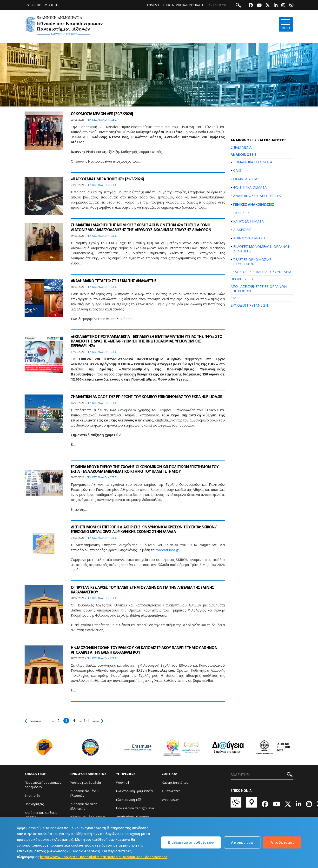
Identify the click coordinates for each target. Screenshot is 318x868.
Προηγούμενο (38, 720)
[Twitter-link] (268, 6)
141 (96, 720)
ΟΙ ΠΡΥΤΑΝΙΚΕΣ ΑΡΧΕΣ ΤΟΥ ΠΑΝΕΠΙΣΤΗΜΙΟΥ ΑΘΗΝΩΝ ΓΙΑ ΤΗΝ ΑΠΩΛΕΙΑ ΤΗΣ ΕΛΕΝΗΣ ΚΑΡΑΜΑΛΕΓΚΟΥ (146, 590)
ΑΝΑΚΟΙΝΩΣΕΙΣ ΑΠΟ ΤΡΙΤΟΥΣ (258, 196)
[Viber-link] (291, 6)
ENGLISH (153, 5)
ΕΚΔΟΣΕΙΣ (241, 213)
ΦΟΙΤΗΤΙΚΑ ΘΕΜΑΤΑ (250, 187)
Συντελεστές (171, 791)
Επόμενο (110, 720)
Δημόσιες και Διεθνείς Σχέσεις (41, 815)
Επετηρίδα (32, 796)
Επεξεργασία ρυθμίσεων (191, 842)
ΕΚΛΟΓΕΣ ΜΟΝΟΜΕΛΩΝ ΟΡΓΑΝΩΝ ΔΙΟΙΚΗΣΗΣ (262, 249)
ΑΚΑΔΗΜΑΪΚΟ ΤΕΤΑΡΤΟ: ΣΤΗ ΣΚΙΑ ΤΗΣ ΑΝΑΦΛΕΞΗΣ (117, 281)
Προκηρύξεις (34, 804)
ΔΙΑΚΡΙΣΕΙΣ (242, 230)
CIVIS (237, 170)
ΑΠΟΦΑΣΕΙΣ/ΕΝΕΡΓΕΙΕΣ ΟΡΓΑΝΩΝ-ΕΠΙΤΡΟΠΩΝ (259, 289)
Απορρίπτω (242, 842)
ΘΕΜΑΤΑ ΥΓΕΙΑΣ (246, 179)
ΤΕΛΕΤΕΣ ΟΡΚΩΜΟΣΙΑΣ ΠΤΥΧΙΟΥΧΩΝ (252, 262)
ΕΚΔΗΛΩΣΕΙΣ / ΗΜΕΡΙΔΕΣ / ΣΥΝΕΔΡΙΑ (261, 272)
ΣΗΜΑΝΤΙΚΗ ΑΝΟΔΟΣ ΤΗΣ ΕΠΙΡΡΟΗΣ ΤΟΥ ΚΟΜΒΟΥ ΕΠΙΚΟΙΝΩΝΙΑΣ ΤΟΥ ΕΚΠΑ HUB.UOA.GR (139, 399)
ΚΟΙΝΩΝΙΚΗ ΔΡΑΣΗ (249, 238)
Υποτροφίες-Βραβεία (86, 783)
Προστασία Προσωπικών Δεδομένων (43, 785)
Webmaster (170, 800)
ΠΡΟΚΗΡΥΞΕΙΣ (242, 279)
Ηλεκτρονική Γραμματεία (134, 791)
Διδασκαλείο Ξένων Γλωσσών (85, 793)
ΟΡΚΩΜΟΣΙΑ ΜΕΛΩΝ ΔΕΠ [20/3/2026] (103, 114)
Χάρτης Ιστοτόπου (175, 783)
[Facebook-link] (251, 6)
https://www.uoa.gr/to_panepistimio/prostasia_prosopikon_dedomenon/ (104, 857)
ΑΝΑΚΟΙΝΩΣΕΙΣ (244, 155)
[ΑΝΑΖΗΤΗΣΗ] (226, 5)
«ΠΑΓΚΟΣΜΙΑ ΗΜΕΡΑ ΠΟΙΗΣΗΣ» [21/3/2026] (109, 179)
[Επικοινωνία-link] (236, 804)
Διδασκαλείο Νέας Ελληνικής (84, 806)
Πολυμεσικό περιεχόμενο (135, 808)
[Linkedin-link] (276, 6)
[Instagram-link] (283, 6)
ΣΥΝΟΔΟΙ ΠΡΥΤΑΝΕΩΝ (249, 305)
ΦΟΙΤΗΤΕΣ (52, 5)
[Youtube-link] (259, 6)
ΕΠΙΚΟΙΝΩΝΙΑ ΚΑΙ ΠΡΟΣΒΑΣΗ (183, 5)
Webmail (123, 783)
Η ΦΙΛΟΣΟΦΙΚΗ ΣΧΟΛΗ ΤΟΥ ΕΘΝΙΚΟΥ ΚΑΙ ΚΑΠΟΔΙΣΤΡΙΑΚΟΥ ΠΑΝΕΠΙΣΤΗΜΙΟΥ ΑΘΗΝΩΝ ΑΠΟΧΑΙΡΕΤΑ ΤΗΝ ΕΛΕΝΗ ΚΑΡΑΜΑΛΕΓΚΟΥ (139, 650)
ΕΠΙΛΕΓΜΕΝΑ (241, 147)
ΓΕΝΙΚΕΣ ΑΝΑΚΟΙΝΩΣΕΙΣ (254, 204)
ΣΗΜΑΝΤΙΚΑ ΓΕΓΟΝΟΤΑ (253, 162)
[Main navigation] (285, 24)
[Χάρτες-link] (252, 804)
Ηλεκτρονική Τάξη (129, 800)
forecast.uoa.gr (167, 550)
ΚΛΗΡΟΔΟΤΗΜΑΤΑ (248, 221)
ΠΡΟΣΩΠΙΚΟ (33, 5)
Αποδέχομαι (282, 842)
